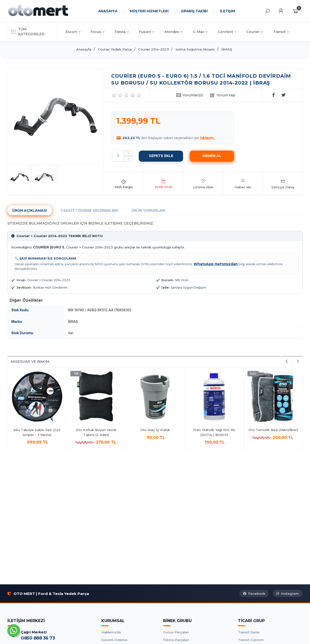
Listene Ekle (203, 184)
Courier (255, 32)
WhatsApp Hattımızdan (216, 264)
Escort (73, 32)
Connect (227, 32)
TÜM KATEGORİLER (28, 32)
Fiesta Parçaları (176, 640)
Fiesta (122, 32)
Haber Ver (243, 184)
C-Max (200, 32)
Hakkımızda (111, 632)
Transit (281, 32)
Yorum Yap (226, 95)
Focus (98, 32)
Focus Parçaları (176, 632)
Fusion (147, 32)
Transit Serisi (249, 632)
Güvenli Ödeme (114, 640)
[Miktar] (118, 156)
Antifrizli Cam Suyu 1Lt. (96, 430)
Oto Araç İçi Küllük (273, 430)
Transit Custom (251, 640)
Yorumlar (193, 95)
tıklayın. (207, 138)
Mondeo (174, 32)
